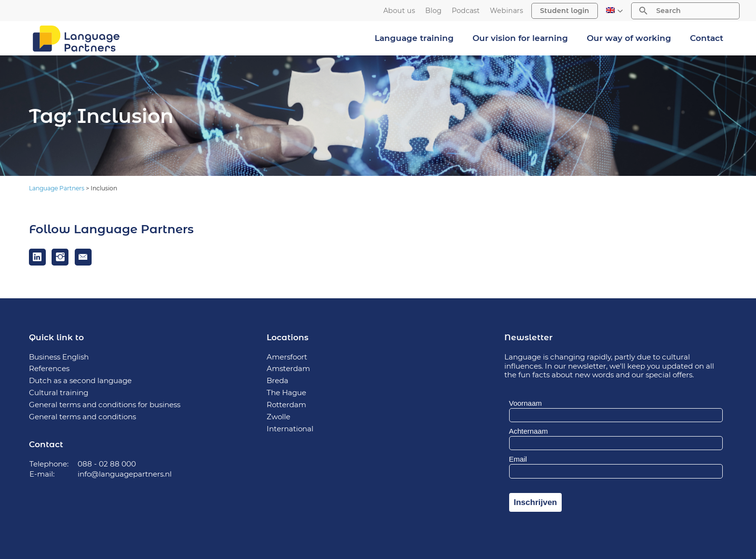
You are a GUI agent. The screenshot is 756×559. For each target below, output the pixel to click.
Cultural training (59, 393)
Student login (565, 11)
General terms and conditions (82, 417)
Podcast (466, 11)
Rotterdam (286, 405)
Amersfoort (287, 357)
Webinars (506, 11)
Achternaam (529, 431)
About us (399, 11)
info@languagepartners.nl (125, 474)
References (49, 368)
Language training (414, 38)
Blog (433, 11)
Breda (277, 380)
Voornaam (526, 403)
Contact (707, 38)
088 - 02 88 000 (107, 464)
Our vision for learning (520, 38)
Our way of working (629, 38)
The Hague (286, 393)
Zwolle (278, 417)
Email (518, 459)
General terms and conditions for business (105, 405)
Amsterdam (288, 368)
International (290, 429)
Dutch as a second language (80, 380)
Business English (59, 357)
